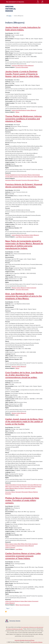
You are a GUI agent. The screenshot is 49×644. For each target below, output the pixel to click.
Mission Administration (34, 175)
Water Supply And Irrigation (12, 487)
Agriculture (8, 180)
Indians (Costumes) (31, 288)
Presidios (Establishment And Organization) (16, 175)
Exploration (8, 494)
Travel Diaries (23, 487)
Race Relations (25, 235)
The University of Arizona (36, 642)
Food (40, 485)
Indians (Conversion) (33, 601)
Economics (18, 67)
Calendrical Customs (30, 488)
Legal (17, 237)
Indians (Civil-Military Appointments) (15, 546)
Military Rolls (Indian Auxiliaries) (29, 544)
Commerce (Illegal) (18, 177)
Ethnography (25, 67)
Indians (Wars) (17, 544)
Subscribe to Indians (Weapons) (6, 612)
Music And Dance (20, 488)
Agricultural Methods (33, 485)
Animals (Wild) (9, 177)
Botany (39, 487)
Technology (19, 290)
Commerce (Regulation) (18, 66)
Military (17, 112)
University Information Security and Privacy (25, 640)
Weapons (14, 288)
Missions (37, 180)
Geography (18, 180)
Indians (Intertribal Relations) (19, 110)
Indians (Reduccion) (28, 177)
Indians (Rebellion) (16, 235)
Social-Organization (28, 237)
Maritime (36, 492)
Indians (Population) (32, 487)
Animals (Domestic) (22, 485)
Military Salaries (9, 544)
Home (10, 16)
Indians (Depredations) (11, 485)
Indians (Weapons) (29, 66)
